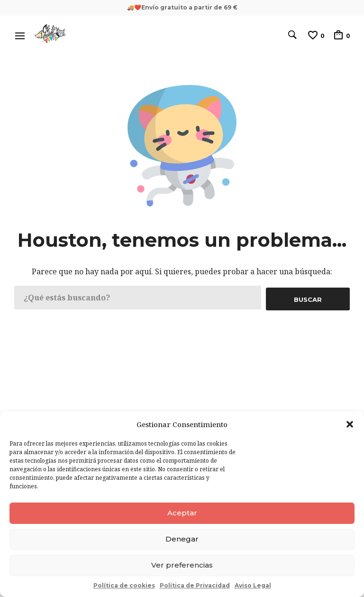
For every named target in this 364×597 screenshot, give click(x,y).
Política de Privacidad (195, 585)
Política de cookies (124, 585)
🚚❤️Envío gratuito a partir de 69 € (182, 7)
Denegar (182, 539)
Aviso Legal (253, 585)
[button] (350, 424)
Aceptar (182, 513)
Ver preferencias (182, 565)
